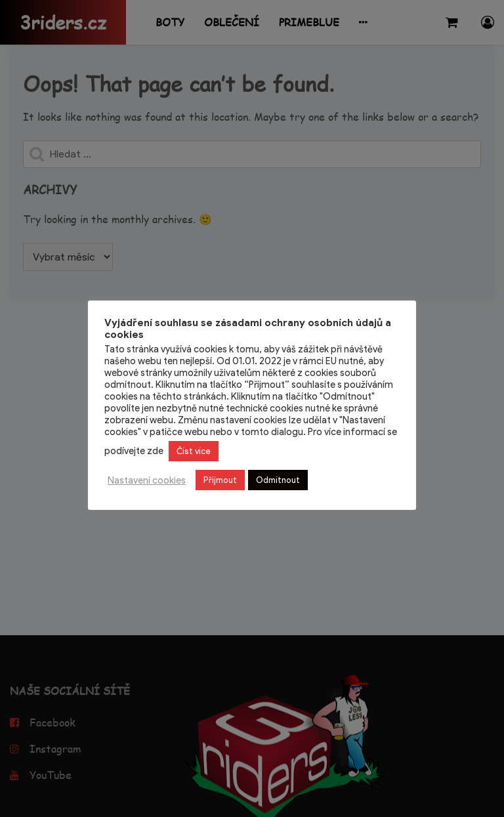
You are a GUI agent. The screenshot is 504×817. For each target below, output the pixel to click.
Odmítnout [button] (278, 480)
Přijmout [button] (220, 480)
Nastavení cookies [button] (147, 480)
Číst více (194, 451)
